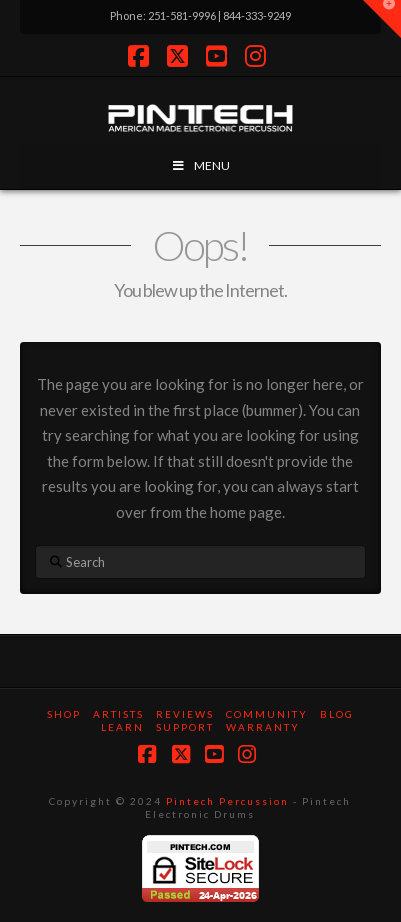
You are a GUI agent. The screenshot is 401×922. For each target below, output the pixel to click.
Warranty (263, 727)
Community (267, 714)
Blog (337, 714)
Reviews (185, 714)
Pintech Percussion (227, 801)
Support (185, 727)
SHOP (64, 714)
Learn (122, 727)
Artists (118, 714)
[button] (382, 19)
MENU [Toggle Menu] (200, 165)
